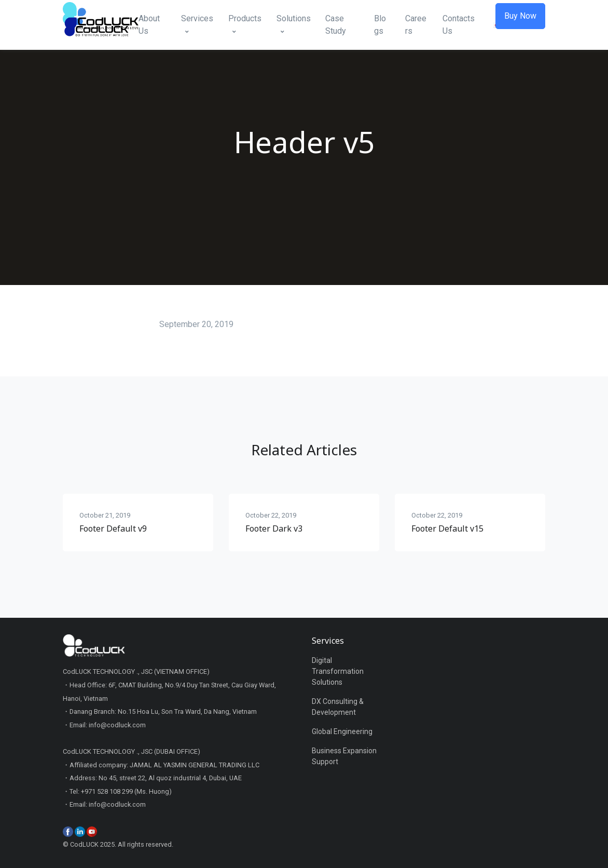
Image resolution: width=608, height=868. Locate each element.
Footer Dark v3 (274, 528)
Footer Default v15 (447, 528)
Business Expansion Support (344, 756)
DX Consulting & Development (338, 707)
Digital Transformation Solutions (338, 671)
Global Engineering (342, 731)
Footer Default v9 (113, 528)
